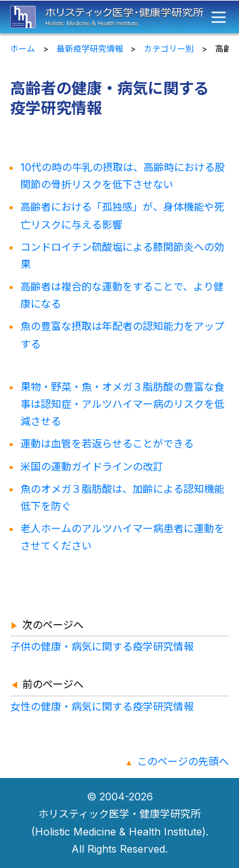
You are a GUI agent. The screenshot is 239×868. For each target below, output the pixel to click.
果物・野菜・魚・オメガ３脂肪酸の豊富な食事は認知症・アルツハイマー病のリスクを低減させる (122, 404)
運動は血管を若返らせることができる (107, 444)
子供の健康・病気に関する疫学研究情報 (102, 647)
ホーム (23, 49)
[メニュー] (219, 17)
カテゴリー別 (169, 49)
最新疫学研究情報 (90, 49)
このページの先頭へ (183, 761)
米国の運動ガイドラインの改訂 (92, 467)
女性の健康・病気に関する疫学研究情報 (102, 707)
